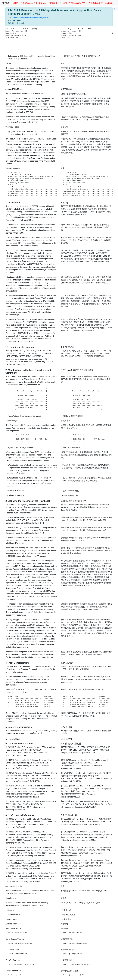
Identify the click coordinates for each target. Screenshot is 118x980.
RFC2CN (6, 3)
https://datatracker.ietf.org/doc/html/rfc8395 (31, 18)
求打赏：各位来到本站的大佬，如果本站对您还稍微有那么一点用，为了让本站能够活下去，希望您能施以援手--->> (63, 3)
